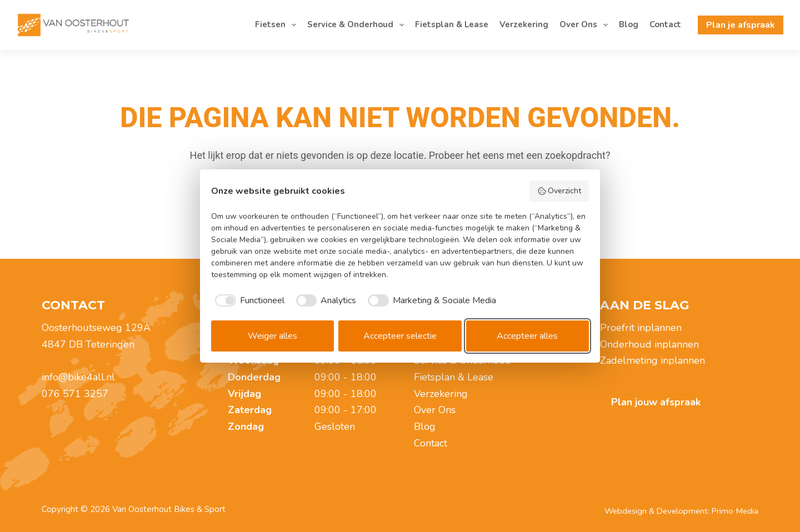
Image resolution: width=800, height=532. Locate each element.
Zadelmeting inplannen (652, 360)
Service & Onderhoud (358, 25)
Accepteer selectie (400, 336)
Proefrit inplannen (641, 328)
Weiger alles (272, 336)
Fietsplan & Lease (452, 24)
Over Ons (586, 25)
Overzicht (559, 191)
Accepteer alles (527, 336)
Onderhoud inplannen (649, 344)
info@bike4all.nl (78, 377)
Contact (665, 24)
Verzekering (524, 24)
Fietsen (278, 25)
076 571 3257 (75, 394)
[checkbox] (248, 300)
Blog (629, 24)
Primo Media (735, 511)
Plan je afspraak (741, 25)
